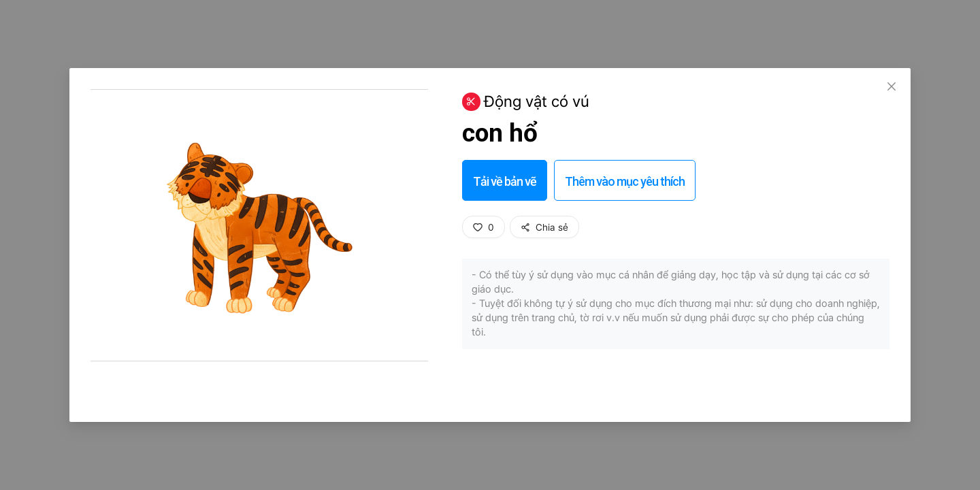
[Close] (892, 87)
